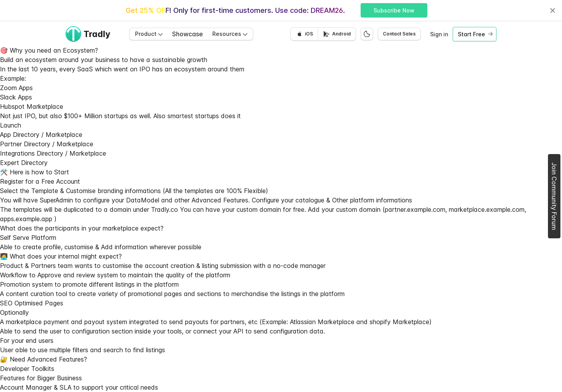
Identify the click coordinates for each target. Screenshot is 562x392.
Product (149, 34)
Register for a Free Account (40, 181)
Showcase (188, 34)
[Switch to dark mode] (367, 34)
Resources (230, 34)
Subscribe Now (394, 10)
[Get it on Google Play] (337, 34)
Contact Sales (399, 34)
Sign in (439, 34)
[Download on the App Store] (304, 34)
